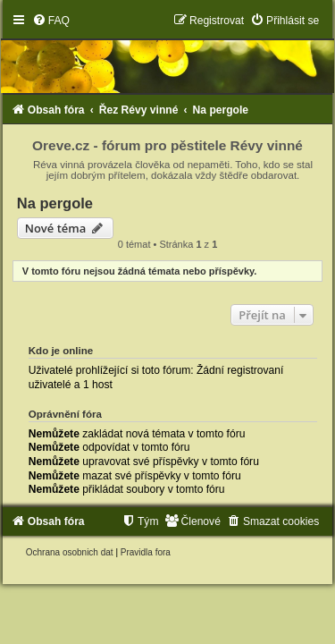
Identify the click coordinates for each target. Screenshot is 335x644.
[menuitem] (51, 21)
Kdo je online (61, 351)
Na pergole (55, 203)
